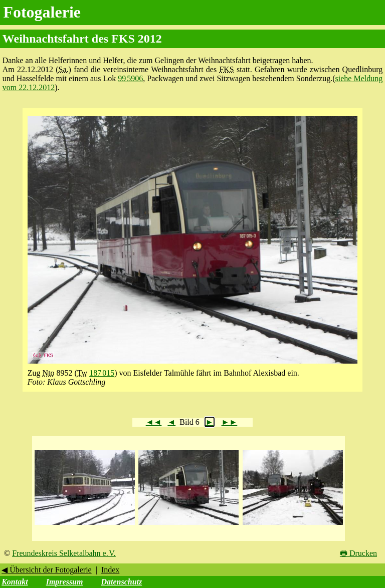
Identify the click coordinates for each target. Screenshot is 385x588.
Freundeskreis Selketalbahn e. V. (64, 553)
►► (230, 422)
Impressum (65, 582)
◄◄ (154, 422)
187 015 (102, 373)
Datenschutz (121, 582)
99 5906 (130, 78)
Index (110, 570)
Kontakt (15, 582)
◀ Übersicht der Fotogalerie (47, 570)
